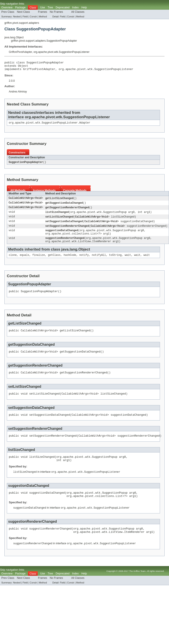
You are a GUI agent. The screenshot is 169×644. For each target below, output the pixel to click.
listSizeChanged (57, 216)
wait (128, 261)
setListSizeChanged (59, 220)
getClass (54, 261)
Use (43, 7)
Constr (33, 17)
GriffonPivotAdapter (20, 52)
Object (23, 67)
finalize (39, 261)
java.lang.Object (14, 37)
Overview (7, 7)
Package (20, 7)
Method (43, 17)
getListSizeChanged (59, 201)
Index (75, 7)
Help (84, 7)
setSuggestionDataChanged (64, 225)
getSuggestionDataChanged (64, 206)
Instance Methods (44, 193)
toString (115, 261)
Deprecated (63, 7)
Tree (50, 7)
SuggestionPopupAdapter (26, 165)
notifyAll (99, 261)
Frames (43, 12)
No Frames (56, 12)
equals (25, 261)
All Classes (78, 12)
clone (13, 261)
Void (38, 201)
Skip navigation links (12, 4)
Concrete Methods (75, 193)
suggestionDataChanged (62, 235)
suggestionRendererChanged (65, 243)
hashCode (70, 261)
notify (84, 261)
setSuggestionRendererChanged (67, 230)
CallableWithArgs (21, 201)
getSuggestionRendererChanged (67, 211)
